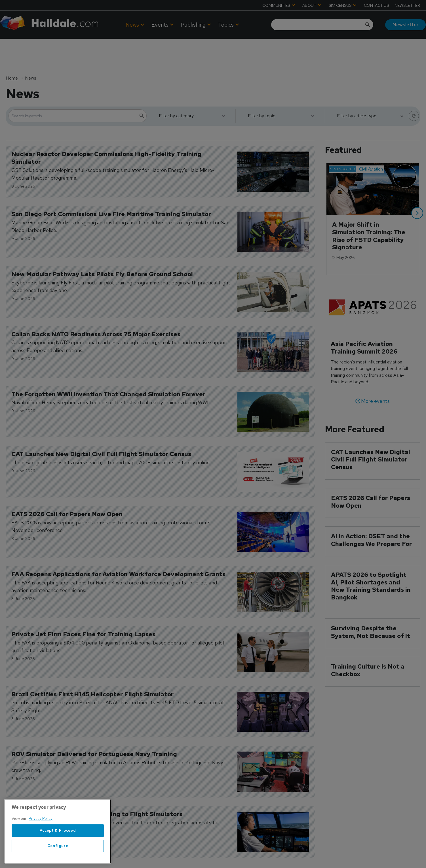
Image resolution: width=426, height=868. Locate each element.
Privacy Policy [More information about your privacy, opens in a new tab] (41, 822)
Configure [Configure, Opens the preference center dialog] (58, 849)
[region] (58, 834)
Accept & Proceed (58, 833)
